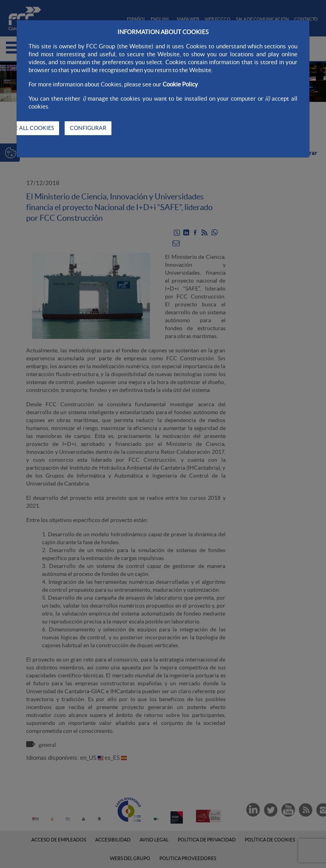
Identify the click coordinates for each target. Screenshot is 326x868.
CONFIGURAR (88, 128)
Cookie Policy (180, 84)
